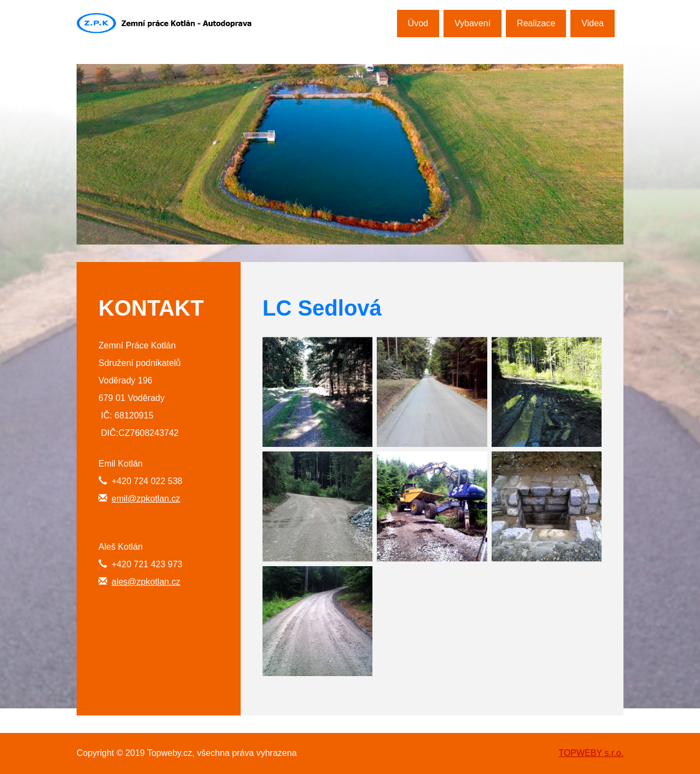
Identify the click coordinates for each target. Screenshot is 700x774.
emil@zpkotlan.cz (146, 499)
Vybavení (472, 23)
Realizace (536, 23)
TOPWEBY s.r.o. (591, 753)
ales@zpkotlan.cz (146, 582)
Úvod (418, 23)
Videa (593, 23)
